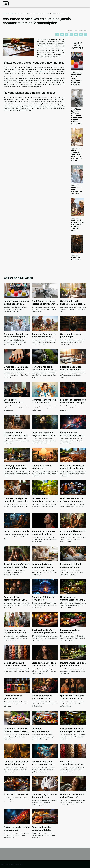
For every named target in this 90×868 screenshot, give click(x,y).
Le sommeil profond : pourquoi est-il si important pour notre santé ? (71, 568)
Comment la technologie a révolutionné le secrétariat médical (45, 402)
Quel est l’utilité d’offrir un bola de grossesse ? (44, 631)
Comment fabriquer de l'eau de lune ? (44, 598)
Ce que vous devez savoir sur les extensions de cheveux (17, 666)
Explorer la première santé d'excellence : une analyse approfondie (73, 370)
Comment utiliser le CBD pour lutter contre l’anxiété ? (73, 534)
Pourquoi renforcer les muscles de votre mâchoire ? (44, 534)
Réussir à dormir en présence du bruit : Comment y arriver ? (43, 698)
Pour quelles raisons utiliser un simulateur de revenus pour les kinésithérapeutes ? (17, 634)
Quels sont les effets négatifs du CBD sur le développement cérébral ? (45, 437)
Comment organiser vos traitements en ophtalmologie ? (45, 797)
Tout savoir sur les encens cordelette (42, 829)
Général (12, 14)
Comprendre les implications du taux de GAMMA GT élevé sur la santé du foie (73, 437)
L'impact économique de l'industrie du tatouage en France (73, 402)
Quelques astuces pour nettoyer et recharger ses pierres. (72, 501)
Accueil (5, 14)
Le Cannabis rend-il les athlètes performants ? (72, 730)
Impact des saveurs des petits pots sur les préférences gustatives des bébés (76, 78)
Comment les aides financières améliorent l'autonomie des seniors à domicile (77, 154)
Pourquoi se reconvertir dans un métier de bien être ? (16, 731)
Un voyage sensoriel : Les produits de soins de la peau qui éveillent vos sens (16, 470)
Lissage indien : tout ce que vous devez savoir (44, 664)
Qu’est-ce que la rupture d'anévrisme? (17, 829)
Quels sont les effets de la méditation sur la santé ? (16, 764)
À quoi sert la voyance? (16, 794)
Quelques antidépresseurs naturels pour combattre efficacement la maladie (45, 733)
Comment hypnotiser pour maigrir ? (77, 257)
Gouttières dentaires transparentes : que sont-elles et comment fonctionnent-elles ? (44, 766)
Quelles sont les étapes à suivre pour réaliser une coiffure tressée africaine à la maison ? (72, 700)
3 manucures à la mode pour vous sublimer (16, 368)
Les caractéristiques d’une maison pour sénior (43, 567)
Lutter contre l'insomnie (16, 531)
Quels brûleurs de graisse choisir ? (13, 697)
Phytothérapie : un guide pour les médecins (73, 664)
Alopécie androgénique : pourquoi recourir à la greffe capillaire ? (17, 567)
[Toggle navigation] (6, 4)
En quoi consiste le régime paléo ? (70, 631)
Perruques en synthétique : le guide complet (71, 764)
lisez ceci (43, 71)
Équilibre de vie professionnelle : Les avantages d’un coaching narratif (15, 601)
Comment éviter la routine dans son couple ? (16, 435)
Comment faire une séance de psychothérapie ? (42, 468)
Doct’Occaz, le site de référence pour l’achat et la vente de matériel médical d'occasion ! (77, 116)
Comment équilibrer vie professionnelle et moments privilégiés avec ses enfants (78, 224)
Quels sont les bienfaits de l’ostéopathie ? (72, 796)
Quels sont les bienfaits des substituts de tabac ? (72, 468)
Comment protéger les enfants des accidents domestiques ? (16, 501)
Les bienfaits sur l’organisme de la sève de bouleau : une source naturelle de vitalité (45, 503)
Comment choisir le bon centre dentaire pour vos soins (17, 337)
